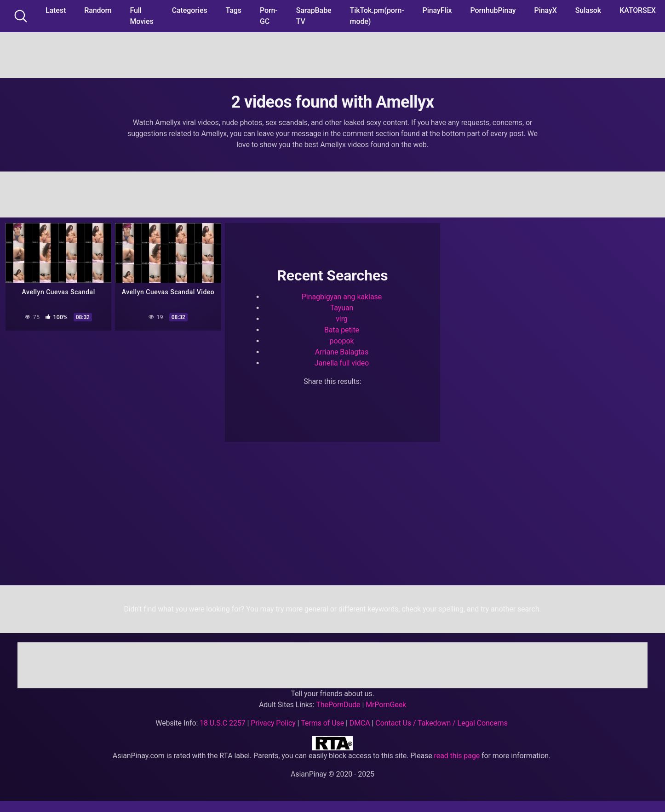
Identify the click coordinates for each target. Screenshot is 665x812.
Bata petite (342, 330)
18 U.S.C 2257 (223, 723)
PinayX (546, 10)
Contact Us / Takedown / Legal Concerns (441, 723)
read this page (457, 756)
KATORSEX (638, 10)
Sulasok (588, 10)
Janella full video (342, 363)
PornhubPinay (493, 10)
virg (342, 319)
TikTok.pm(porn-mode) (377, 16)
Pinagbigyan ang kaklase (342, 297)
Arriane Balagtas (342, 352)
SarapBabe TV (314, 16)
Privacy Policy (273, 723)
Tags (234, 10)
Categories (190, 10)
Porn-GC (269, 16)
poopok (341, 341)
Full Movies (141, 16)
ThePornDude (338, 705)
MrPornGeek (386, 705)
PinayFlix (437, 10)
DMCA (360, 723)
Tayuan (342, 308)
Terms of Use (322, 723)
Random (98, 10)
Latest (56, 10)
